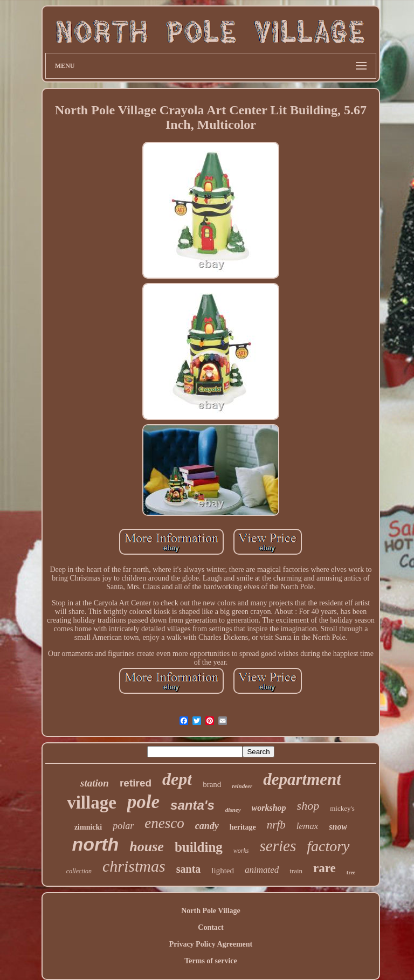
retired (136, 783)
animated (262, 870)
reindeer (242, 786)
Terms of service (211, 961)
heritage (243, 827)
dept (177, 779)
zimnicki (88, 827)
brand (212, 784)
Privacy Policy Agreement (211, 944)
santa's (192, 805)
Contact (211, 927)
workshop (269, 808)
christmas (134, 866)
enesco (164, 823)
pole (143, 802)
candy (207, 826)
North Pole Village (211, 911)
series (278, 846)
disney (233, 810)
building (199, 847)
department (302, 779)
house (147, 847)
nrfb (276, 825)
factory (328, 846)
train (296, 871)
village (92, 803)
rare (325, 868)
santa (189, 869)
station (95, 783)
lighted (223, 871)
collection (79, 871)
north (95, 844)
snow (338, 827)
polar (123, 826)
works (241, 851)
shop (308, 806)
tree (351, 872)
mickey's (342, 808)
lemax (308, 826)
